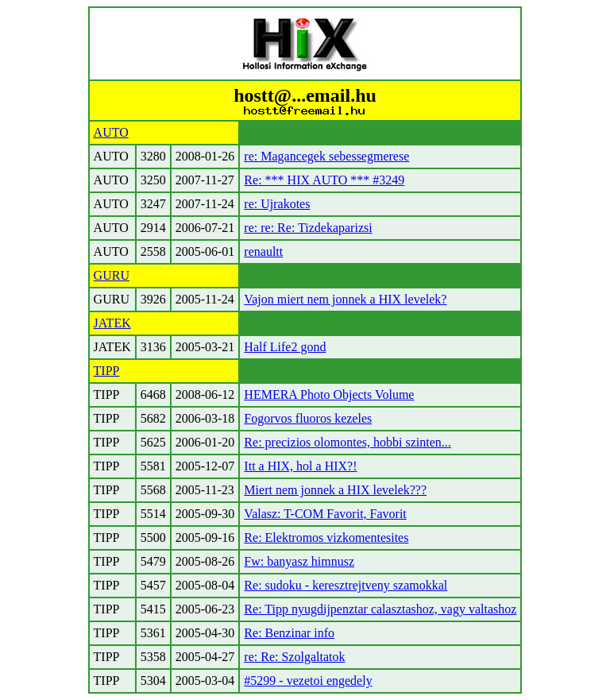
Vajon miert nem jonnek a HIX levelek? (345, 299)
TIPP (107, 371)
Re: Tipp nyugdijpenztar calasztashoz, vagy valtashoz (380, 609)
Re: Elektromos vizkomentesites (326, 538)
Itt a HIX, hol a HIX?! (300, 466)
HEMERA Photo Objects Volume (329, 394)
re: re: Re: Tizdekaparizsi (308, 228)
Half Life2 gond (285, 347)
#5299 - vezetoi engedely (308, 681)
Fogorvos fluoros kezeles (308, 418)
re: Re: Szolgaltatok (294, 657)
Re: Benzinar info (289, 633)
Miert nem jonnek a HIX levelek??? (335, 490)
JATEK (112, 323)
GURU (112, 275)
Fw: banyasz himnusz (299, 561)
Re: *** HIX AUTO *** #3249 (324, 180)
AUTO (111, 132)
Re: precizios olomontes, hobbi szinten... (347, 442)
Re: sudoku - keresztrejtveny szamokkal (346, 585)
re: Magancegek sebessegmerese (326, 156)
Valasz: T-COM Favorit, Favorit (325, 514)
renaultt (263, 251)
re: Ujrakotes (277, 204)
